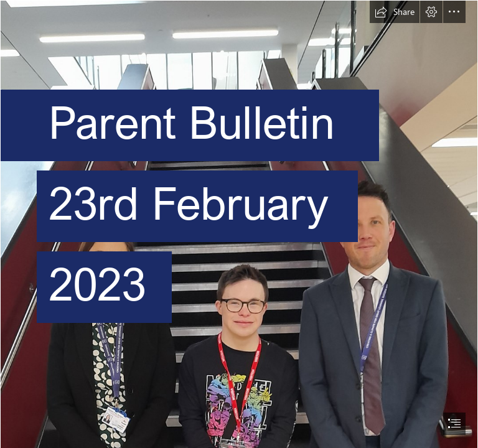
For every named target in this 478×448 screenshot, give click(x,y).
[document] (239, 224)
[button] (395, 12)
